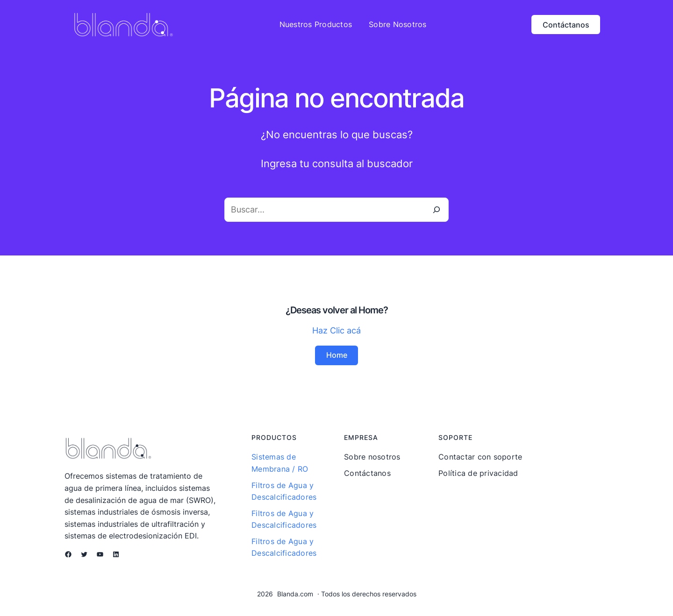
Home (337, 355)
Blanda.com (295, 594)
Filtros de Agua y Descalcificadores (284, 491)
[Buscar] (437, 210)
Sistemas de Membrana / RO (280, 463)
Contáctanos (566, 25)
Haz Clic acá (336, 330)
